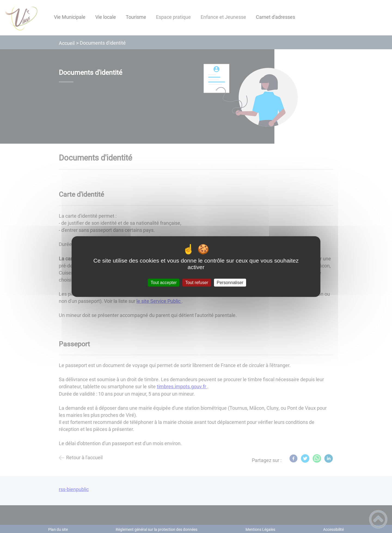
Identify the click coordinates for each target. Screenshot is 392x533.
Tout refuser (197, 283)
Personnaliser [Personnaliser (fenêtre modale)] (230, 283)
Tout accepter (164, 283)
